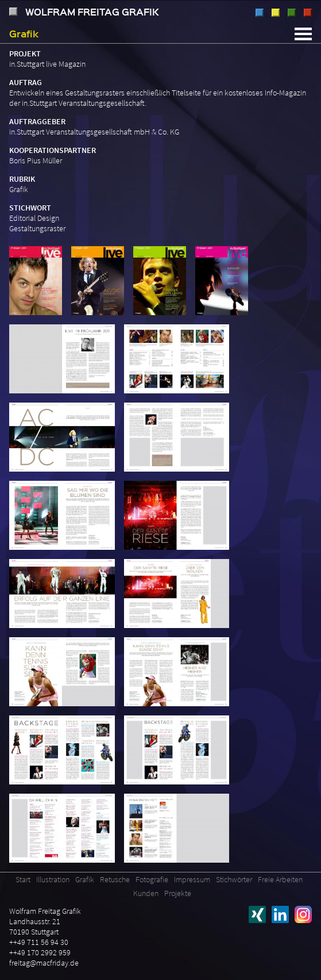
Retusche (292, 13)
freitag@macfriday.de (44, 963)
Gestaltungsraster (37, 228)
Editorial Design (34, 218)
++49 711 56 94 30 (39, 942)
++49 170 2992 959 (40, 952)
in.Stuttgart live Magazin (47, 64)
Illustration (260, 13)
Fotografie (308, 13)
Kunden (146, 893)
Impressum (192, 879)
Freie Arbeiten (280, 879)
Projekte (178, 893)
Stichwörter (234, 879)
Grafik (276, 13)
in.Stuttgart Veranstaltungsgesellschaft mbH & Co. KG (94, 132)
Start (23, 879)
